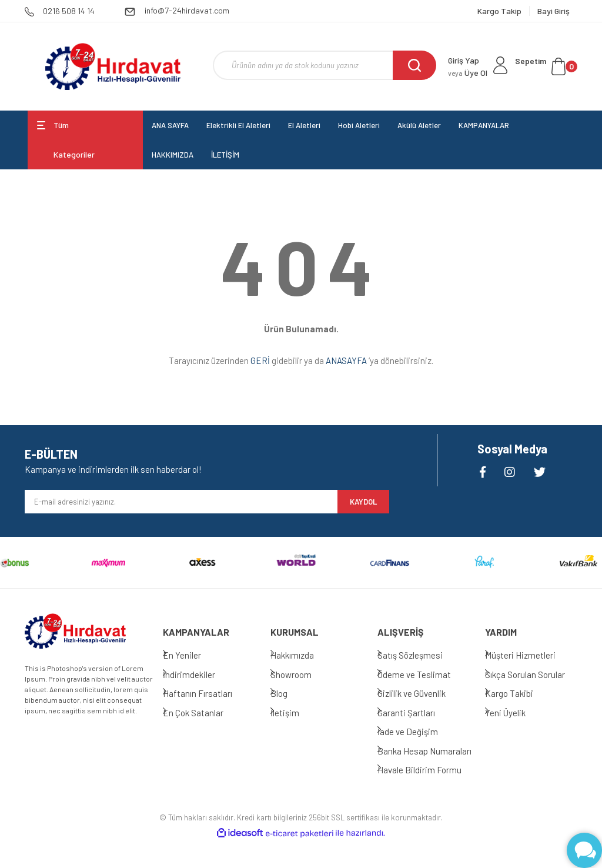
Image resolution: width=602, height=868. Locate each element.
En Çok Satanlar (205, 713)
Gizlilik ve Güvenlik (423, 693)
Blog (291, 693)
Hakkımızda (304, 655)
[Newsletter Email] (181, 502)
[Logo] (113, 66)
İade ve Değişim (419, 732)
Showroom (303, 675)
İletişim (297, 713)
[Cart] (546, 66)
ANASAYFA (346, 360)
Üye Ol (468, 73)
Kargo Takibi (521, 693)
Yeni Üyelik (517, 713)
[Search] (325, 65)
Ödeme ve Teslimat (426, 675)
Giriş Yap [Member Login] (464, 60)
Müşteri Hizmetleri (532, 655)
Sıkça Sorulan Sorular (537, 675)
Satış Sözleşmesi (422, 655)
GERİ (260, 360)
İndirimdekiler (201, 675)
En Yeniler (194, 655)
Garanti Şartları (418, 713)
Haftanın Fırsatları (209, 693)
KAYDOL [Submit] (363, 502)
